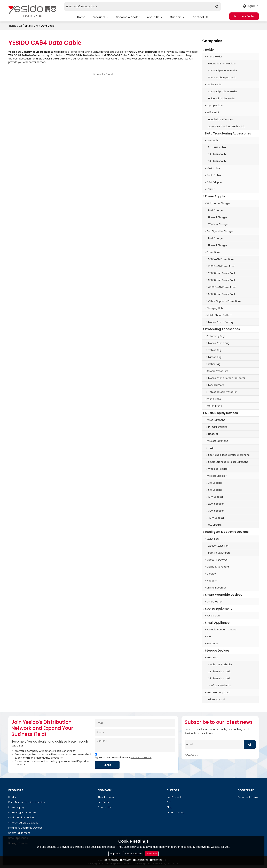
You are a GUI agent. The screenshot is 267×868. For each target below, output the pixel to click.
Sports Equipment (19, 833)
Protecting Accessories (22, 812)
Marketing (156, 860)
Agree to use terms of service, (123, 756)
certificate (104, 802)
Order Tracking (176, 812)
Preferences (141, 860)
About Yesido (106, 797)
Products (99, 17)
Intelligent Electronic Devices (25, 828)
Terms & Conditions (141, 757)
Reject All (115, 854)
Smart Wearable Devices (23, 823)
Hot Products (175, 797)
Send (107, 765)
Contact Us (200, 17)
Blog (169, 807)
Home (81, 17)
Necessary (111, 860)
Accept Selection (133, 854)
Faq (169, 802)
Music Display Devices (22, 818)
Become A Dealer (128, 17)
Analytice (126, 860)
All (21, 26)
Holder (12, 797)
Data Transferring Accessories (27, 802)
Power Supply (16, 807)
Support (176, 17)
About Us (153, 17)
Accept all (152, 854)
